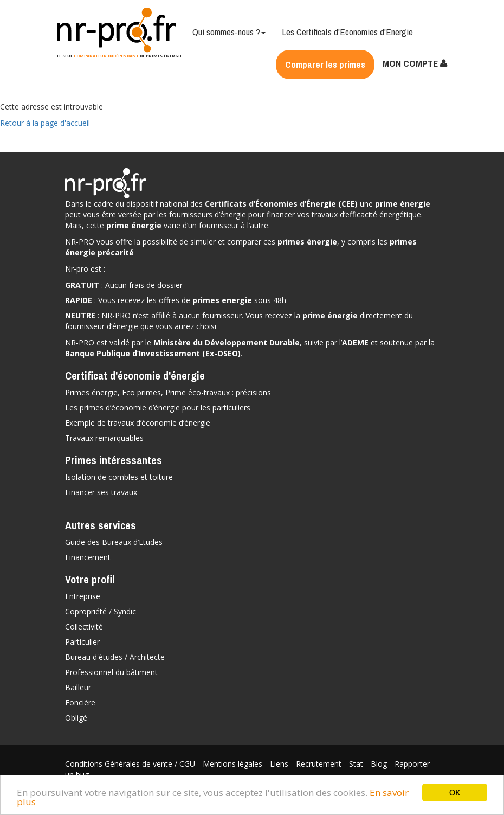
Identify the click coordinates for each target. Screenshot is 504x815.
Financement (88, 557)
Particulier (82, 642)
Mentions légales (234, 764)
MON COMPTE (415, 63)
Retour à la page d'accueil (45, 123)
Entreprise (83, 596)
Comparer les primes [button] (325, 64)
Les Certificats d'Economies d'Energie (347, 32)
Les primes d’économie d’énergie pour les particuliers (158, 407)
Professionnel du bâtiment (111, 672)
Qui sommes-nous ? (229, 32)
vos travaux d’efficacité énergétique (359, 214)
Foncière (80, 702)
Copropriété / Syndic (101, 611)
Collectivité (84, 627)
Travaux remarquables (104, 438)
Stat (357, 764)
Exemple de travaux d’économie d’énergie (138, 423)
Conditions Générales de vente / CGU (131, 764)
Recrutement (320, 764)
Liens (280, 764)
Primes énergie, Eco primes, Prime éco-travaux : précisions (168, 392)
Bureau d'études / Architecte (115, 657)
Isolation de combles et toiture (119, 477)
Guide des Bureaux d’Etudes (114, 542)
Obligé (76, 718)
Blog (380, 764)
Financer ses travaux (101, 492)
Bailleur (78, 687)
